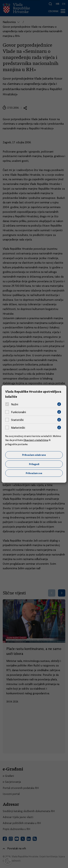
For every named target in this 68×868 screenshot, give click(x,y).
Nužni (15, 404)
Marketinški (18, 428)
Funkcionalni (18, 412)
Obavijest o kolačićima (36, 440)
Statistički (17, 420)
